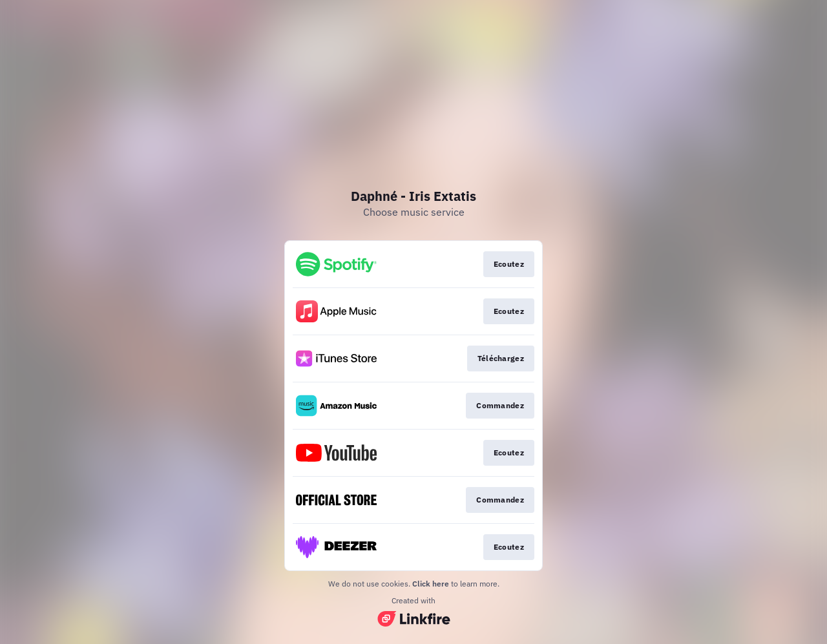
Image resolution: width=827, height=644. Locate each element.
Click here (431, 584)
